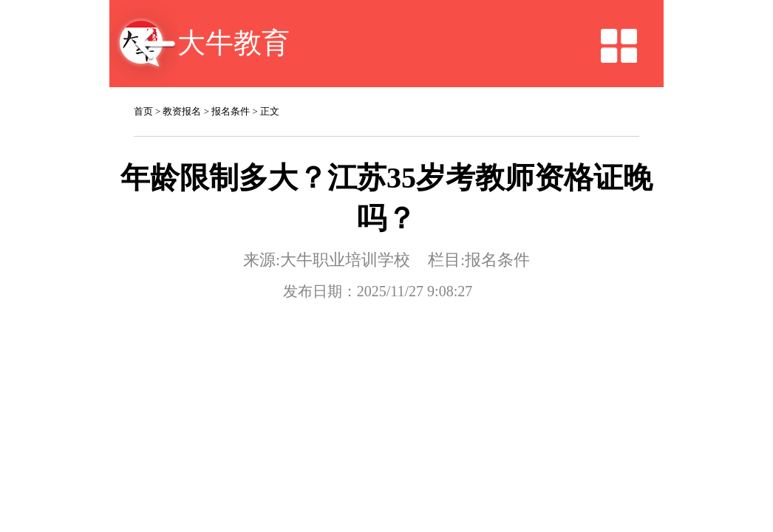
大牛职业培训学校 (353, 178)
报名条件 (231, 91)
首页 (143, 91)
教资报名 (182, 91)
